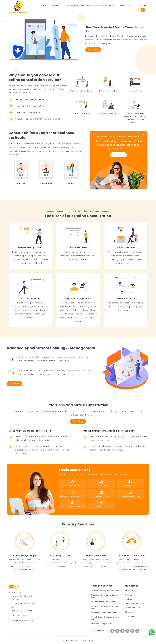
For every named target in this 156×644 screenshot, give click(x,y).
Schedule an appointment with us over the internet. (34, 119)
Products (100, 6)
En (138, 10)
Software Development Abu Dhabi (106, 591)
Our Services (70, 6)
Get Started (93, 50)
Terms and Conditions (135, 604)
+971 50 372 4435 (20, 616)
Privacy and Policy (133, 608)
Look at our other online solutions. (27, 106)
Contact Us (142, 6)
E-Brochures (126, 6)
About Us (55, 6)
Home (44, 6)
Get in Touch (119, 155)
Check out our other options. (24, 112)
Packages (85, 6)
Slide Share (130, 616)
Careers (129, 595)
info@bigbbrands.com (23, 621)
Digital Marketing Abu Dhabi (103, 602)
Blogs (112, 6)
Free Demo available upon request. (27, 100)
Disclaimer (130, 612)
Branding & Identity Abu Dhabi (104, 613)
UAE (11, 587)
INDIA (16, 587)
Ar (143, 10)
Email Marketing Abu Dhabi (103, 624)
